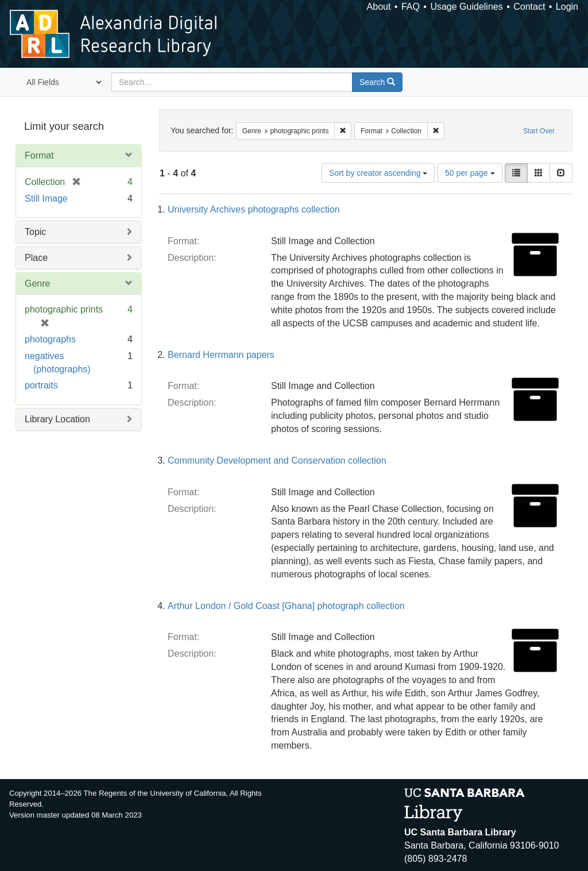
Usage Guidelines (466, 7)
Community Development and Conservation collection (277, 460)
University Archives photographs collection (254, 209)
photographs (50, 339)
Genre (37, 284)
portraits (41, 385)
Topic (35, 232)
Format (39, 155)
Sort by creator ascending (378, 173)
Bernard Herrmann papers (221, 355)
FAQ (411, 7)
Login (567, 7)
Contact (529, 7)
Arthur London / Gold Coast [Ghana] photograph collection (286, 606)
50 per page (470, 173)
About (379, 7)
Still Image (46, 199)
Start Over (539, 131)
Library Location (57, 419)
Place (36, 258)
